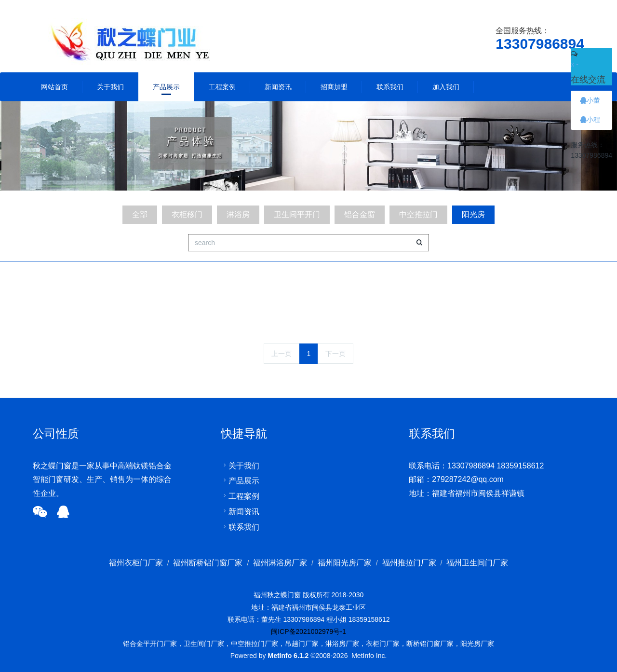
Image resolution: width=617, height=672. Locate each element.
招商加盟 (334, 87)
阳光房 (473, 214)
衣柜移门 (187, 214)
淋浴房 (238, 214)
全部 (140, 214)
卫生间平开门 (297, 214)
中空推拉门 (418, 214)
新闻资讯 (278, 87)
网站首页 (54, 87)
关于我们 (110, 87)
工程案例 (222, 87)
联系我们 (390, 87)
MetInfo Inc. (369, 656)
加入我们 (446, 87)
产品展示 (166, 87)
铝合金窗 (360, 214)
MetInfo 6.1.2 (288, 656)
